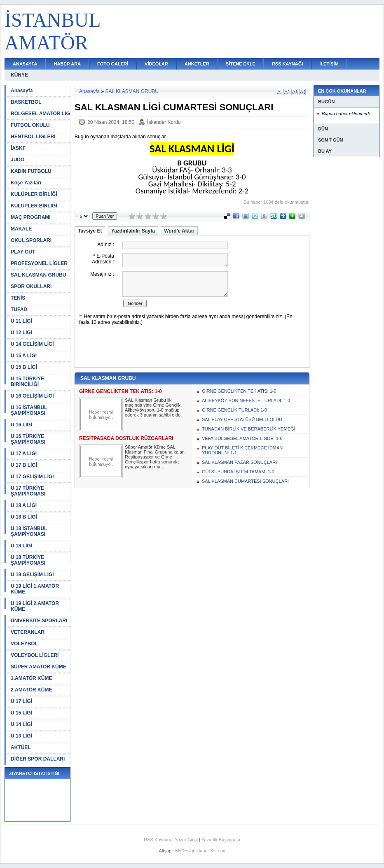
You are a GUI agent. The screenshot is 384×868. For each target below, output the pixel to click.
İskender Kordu (164, 122)
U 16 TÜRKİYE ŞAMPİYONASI (28, 439)
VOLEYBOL (24, 644)
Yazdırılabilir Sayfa (133, 231)
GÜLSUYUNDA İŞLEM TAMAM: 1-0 (238, 472)
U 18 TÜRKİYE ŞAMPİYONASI (28, 560)
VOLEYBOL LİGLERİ (35, 655)
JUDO (18, 160)
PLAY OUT (23, 252)
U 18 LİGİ (21, 546)
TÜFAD (19, 310)
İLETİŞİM (329, 64)
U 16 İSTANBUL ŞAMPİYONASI (29, 410)
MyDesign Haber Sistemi (200, 851)
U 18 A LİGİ (24, 505)
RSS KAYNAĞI (287, 64)
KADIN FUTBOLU (31, 171)
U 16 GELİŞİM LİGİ (32, 396)
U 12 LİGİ (21, 333)
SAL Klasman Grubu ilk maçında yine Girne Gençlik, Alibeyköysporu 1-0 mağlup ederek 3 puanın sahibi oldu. (153, 407)
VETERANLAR (28, 632)
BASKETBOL (26, 102)
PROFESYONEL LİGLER (39, 263)
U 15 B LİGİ (24, 367)
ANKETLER (197, 64)
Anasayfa (22, 91)
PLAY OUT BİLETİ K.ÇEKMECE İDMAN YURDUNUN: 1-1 (242, 450)
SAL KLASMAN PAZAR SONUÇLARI (239, 462)
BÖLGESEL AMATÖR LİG (40, 114)
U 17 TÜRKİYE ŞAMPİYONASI (28, 491)
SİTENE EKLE (241, 64)
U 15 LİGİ (21, 713)
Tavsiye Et (90, 231)
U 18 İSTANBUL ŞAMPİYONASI (29, 531)
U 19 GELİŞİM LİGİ (32, 575)
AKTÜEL (21, 747)
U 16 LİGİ (21, 425)
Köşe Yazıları (26, 183)
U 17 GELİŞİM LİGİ (32, 477)
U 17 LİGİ (21, 701)
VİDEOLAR (156, 64)
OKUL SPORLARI (31, 240)
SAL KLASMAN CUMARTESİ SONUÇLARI (245, 481)
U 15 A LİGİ (24, 356)
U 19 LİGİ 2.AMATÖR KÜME (35, 606)
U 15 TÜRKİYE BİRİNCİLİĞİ (27, 382)
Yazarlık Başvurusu (221, 840)
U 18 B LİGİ (24, 517)
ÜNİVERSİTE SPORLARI (39, 621)
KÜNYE (19, 75)
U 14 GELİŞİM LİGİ (32, 344)
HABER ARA (68, 64)
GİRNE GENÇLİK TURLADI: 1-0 (234, 410)
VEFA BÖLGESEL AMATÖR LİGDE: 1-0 (242, 438)
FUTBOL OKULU (30, 125)
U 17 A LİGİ (24, 454)
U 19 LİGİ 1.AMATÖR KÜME (35, 589)
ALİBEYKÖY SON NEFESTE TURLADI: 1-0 (246, 400)
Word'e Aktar (179, 231)
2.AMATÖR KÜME (31, 690)
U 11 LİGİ (21, 321)
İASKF (18, 148)
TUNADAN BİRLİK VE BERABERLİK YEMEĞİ (249, 429)
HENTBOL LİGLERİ (33, 137)
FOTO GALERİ (113, 64)
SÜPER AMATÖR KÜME (39, 667)
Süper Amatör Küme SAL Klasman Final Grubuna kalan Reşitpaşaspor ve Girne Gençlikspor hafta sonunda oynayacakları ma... (155, 457)
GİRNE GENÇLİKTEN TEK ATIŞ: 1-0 (239, 391)
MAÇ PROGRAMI (31, 217)
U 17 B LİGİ (24, 465)
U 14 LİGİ (21, 724)
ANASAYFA (25, 64)
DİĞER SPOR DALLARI (38, 759)
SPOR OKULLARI (31, 286)
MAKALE (21, 229)
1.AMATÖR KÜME (31, 678)
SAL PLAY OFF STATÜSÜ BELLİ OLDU (242, 419)
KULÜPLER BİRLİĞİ (34, 194)
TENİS (18, 298)
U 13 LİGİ (21, 736)
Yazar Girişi (186, 840)
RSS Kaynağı (157, 840)
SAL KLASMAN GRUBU (38, 275)
